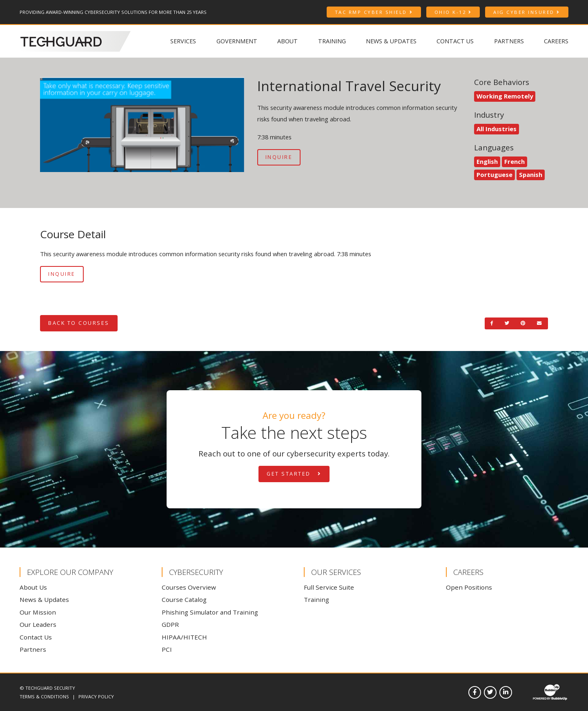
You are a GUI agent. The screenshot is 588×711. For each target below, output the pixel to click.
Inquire (279, 157)
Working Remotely (505, 96)
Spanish (531, 174)
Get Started (294, 474)
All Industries (497, 129)
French (514, 161)
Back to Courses (79, 323)
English (487, 161)
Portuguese (494, 174)
